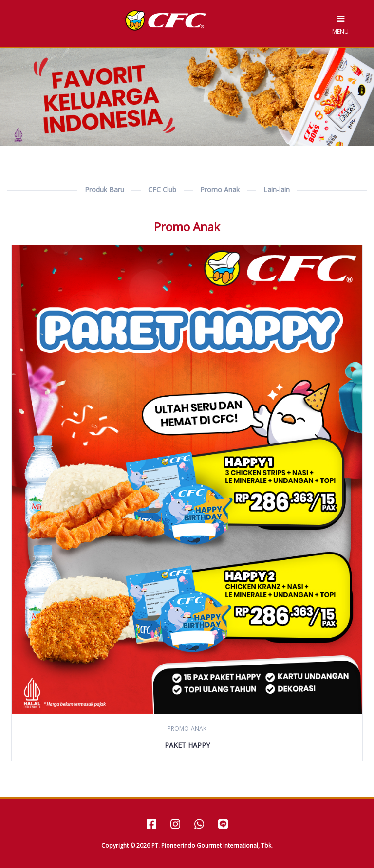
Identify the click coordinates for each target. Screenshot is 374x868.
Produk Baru (104, 190)
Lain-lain (277, 190)
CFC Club (162, 190)
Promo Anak (220, 190)
